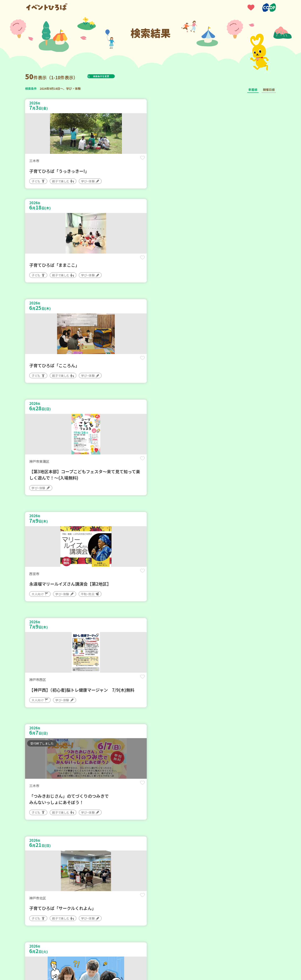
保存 (95, 161)
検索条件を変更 (111, 76)
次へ (166, 854)
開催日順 (269, 90)
